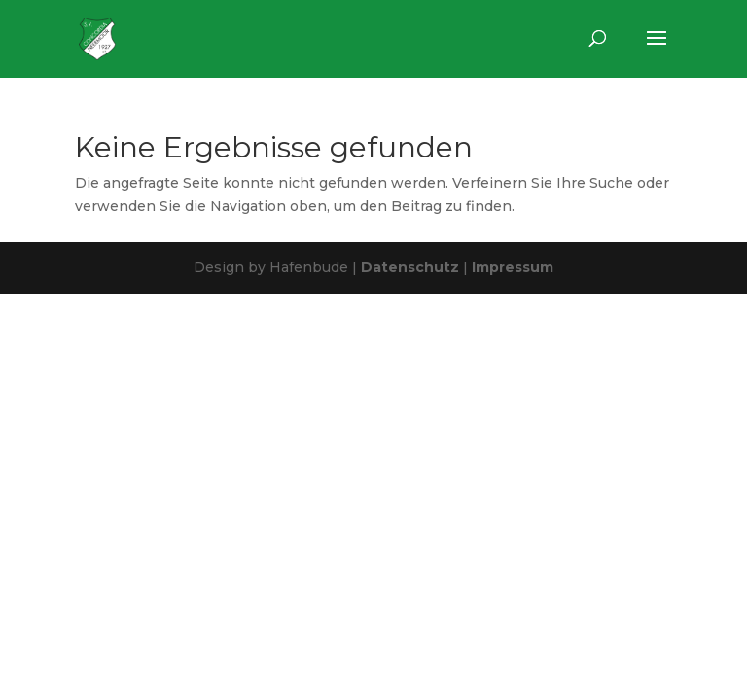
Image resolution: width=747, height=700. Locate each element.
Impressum (513, 267)
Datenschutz (410, 267)
